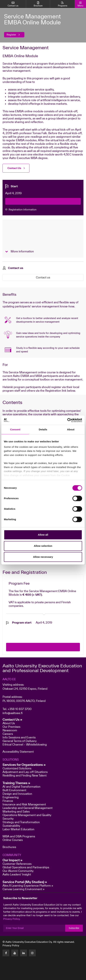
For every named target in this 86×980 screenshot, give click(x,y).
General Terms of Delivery (20, 741)
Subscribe (74, 928)
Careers (8, 734)
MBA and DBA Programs (19, 836)
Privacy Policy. (12, 919)
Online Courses (13, 840)
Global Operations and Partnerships (26, 867)
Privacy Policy (11, 945)
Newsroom (10, 730)
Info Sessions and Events (19, 737)
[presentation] (32, 631)
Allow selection (43, 546)
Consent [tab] (15, 429)
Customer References (17, 864)
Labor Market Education (19, 829)
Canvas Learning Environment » (24, 889)
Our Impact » (13, 860)
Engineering (11, 797)
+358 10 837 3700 (20, 709)
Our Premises (11, 727)
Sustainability (11, 826)
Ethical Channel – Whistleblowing (25, 744)
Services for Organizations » (24, 765)
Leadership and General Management (28, 808)
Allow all (43, 535)
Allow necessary (43, 557)
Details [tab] (43, 429)
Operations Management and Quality (27, 815)
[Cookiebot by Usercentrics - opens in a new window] (67, 420)
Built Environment (14, 790)
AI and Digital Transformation (21, 787)
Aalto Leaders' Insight (17, 874)
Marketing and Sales (16, 811)
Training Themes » (16, 783)
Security (8, 819)
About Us (9, 723)
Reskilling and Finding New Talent (25, 775)
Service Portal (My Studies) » (25, 882)
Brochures (9, 847)
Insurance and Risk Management (24, 804)
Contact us (43, 277)
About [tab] (71, 429)
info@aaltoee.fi (13, 713)
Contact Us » (12, 719)
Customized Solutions (17, 768)
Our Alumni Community (18, 871)
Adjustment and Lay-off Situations (25, 772)
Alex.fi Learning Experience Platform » (28, 886)
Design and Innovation (17, 794)
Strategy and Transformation (21, 822)
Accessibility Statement (18, 752)
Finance (8, 801)
